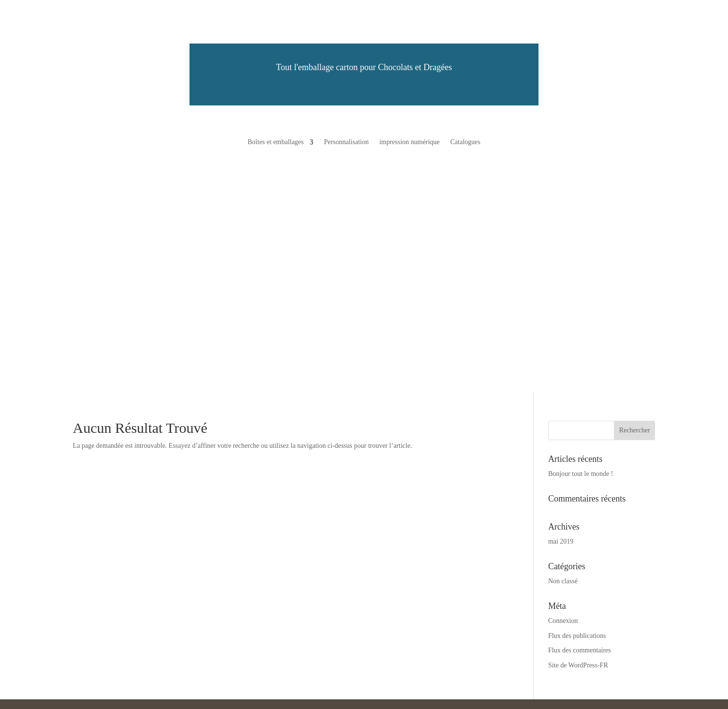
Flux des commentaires (580, 650)
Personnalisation (346, 142)
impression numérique (410, 142)
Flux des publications (577, 636)
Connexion (563, 621)
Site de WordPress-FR (578, 665)
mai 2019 (561, 541)
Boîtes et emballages (276, 142)
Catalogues (465, 142)
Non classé (563, 581)
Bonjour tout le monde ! (581, 474)
